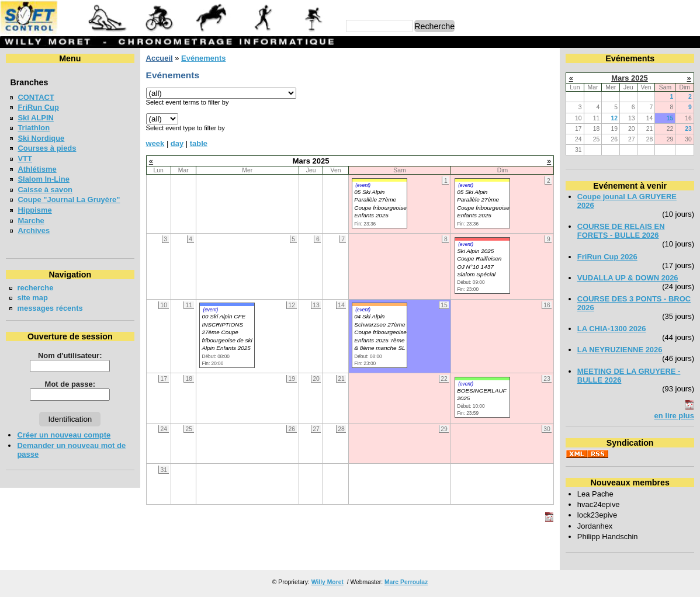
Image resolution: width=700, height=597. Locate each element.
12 (615, 118)
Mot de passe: (70, 384)
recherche (35, 288)
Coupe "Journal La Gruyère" (69, 199)
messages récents (50, 308)
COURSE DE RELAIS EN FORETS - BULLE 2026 (621, 231)
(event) (363, 185)
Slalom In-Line (44, 179)
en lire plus (674, 416)
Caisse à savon (45, 190)
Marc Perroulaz (406, 582)
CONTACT (36, 97)
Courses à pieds (47, 148)
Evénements (203, 58)
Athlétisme (37, 169)
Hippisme (34, 210)
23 (688, 129)
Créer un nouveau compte (64, 435)
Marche (31, 221)
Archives (34, 230)
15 (670, 118)
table (199, 143)
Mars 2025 (630, 78)
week (155, 143)
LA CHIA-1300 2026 (612, 329)
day (177, 143)
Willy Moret (328, 582)
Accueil (160, 58)
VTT (25, 159)
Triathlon (34, 128)
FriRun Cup (38, 107)
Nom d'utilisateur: (70, 355)
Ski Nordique (41, 138)
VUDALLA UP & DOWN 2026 (628, 278)
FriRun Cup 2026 (607, 257)
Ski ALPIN (35, 118)
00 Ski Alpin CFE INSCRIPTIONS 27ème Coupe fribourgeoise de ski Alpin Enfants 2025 (227, 332)
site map (32, 298)
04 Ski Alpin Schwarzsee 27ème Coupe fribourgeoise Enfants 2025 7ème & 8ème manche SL (380, 332)
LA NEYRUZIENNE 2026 (620, 350)
